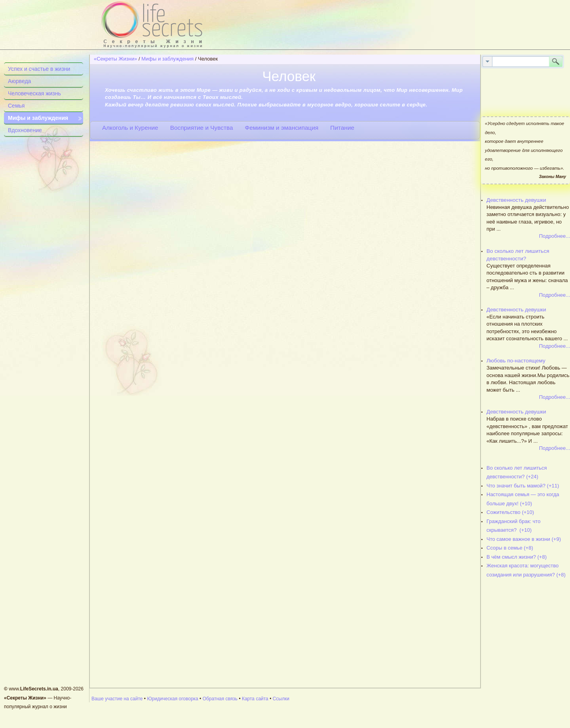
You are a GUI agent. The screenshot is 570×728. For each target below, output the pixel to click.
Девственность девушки (516, 200)
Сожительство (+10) (510, 512)
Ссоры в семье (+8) (510, 548)
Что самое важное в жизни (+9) (524, 539)
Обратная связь (220, 699)
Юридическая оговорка (172, 699)
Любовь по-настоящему (516, 361)
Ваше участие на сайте (117, 699)
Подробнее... (555, 236)
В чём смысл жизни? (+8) (517, 557)
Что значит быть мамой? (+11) (523, 486)
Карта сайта (255, 699)
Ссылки (281, 699)
